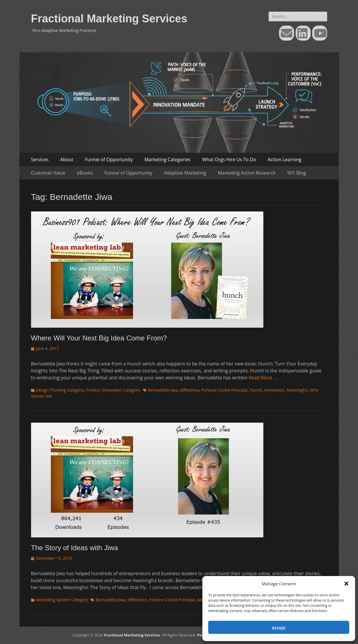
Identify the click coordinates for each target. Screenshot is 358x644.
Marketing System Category (62, 600)
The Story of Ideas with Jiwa (75, 548)
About (67, 159)
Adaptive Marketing (185, 173)
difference (190, 390)
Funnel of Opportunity (109, 159)
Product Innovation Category (113, 390)
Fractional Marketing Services (109, 19)
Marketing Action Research (247, 173)
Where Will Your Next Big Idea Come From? (99, 338)
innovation (274, 390)
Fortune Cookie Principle (224, 390)
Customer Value (48, 173)
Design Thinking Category (60, 390)
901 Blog (296, 173)
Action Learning (285, 159)
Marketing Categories (167, 159)
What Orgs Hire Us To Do (229, 159)
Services (40, 159)
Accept (279, 627)
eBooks (85, 173)
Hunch (256, 390)
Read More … (263, 378)
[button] (346, 584)
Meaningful (297, 390)
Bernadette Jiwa (163, 390)
